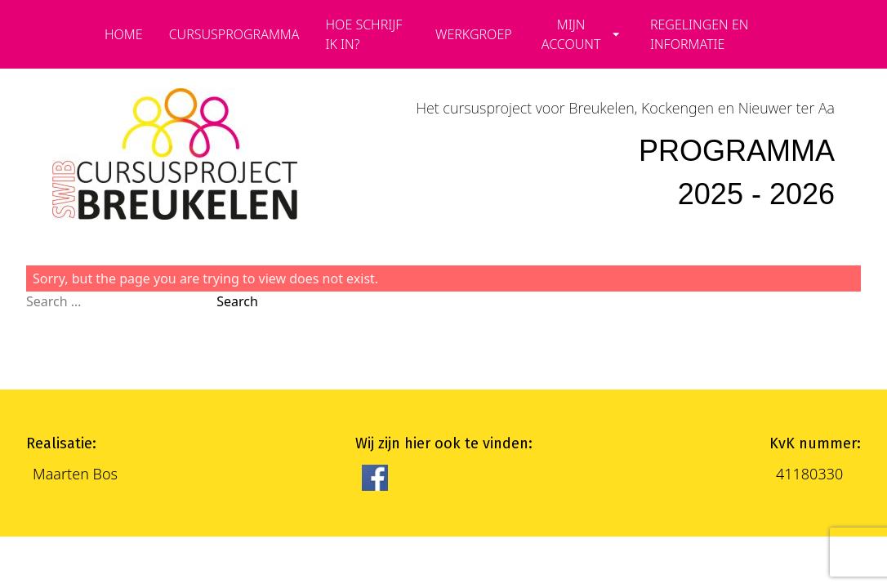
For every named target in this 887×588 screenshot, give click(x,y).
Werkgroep (474, 34)
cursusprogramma (234, 34)
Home (124, 34)
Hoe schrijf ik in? (364, 34)
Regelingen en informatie (700, 34)
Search (237, 301)
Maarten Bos (75, 474)
